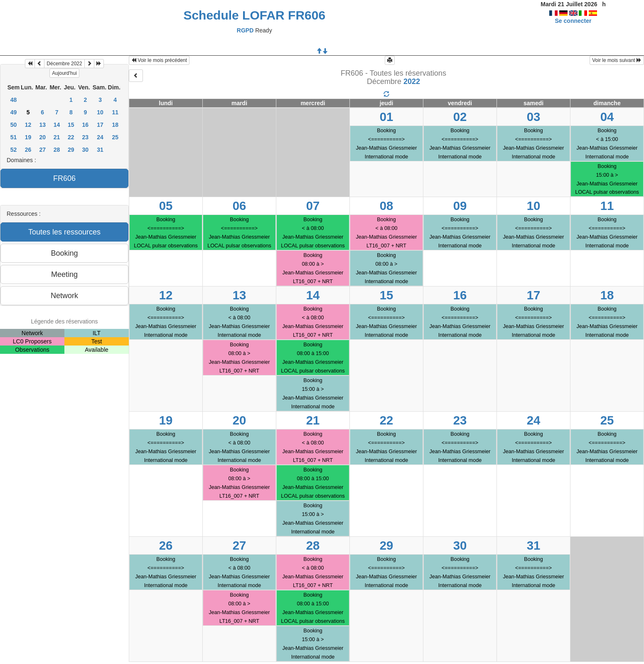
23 (86, 137)
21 (57, 137)
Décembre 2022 (64, 64)
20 (42, 137)
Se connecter (573, 21)
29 (71, 150)
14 (57, 125)
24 (100, 137)
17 (100, 125)
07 (313, 206)
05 (166, 206)
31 (100, 150)
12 (28, 125)
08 (387, 206)
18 (115, 125)
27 (42, 150)
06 (240, 206)
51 (14, 137)
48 (14, 100)
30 (86, 150)
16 (86, 125)
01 (387, 117)
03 (534, 117)
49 (14, 112)
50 (14, 125)
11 (115, 112)
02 (460, 117)
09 (460, 206)
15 (71, 125)
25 (115, 137)
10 (100, 112)
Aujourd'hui (64, 73)
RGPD (245, 30)
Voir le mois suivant (617, 60)
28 (57, 150)
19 (28, 137)
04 (607, 117)
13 (42, 125)
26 (28, 150)
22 (71, 137)
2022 (412, 81)
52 (14, 150)
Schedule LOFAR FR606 (254, 15)
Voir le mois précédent (159, 60)
